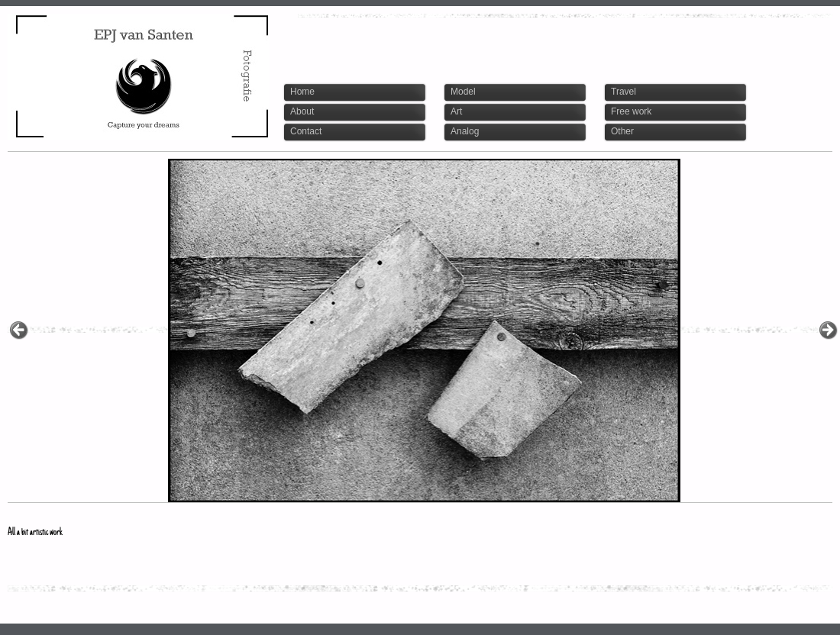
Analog (465, 131)
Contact (306, 131)
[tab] (359, 92)
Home (302, 92)
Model (463, 92)
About (302, 111)
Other (622, 131)
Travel (624, 92)
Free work (631, 111)
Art (456, 111)
